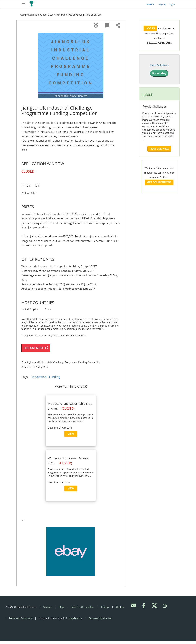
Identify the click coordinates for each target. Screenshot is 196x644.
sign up (162, 4)
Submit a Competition (82, 607)
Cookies (120, 607)
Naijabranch (75, 618)
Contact (48, 607)
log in (172, 4)
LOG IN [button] (150, 28)
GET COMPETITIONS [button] (159, 182)
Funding (55, 377)
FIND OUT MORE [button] (36, 348)
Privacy (105, 607)
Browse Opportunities (100, 618)
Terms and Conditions (20, 618)
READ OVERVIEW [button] (159, 149)
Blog (61, 607)
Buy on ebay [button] (159, 73)
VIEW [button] (71, 434)
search (150, 4)
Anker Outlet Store (159, 65)
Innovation (39, 377)
